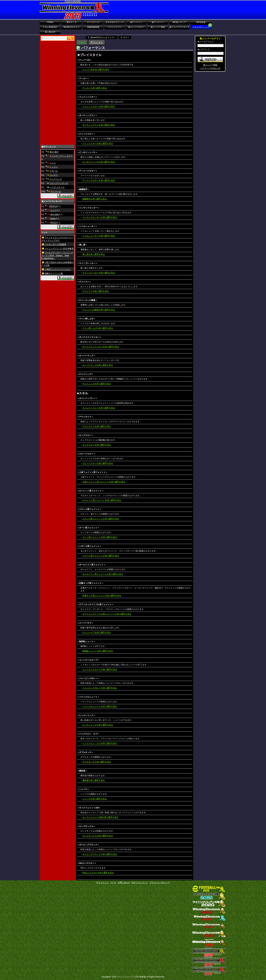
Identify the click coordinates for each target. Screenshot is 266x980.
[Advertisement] (173, 10)
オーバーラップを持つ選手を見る (98, 365)
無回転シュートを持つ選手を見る (98, 651)
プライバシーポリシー (160, 883)
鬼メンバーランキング (179, 27)
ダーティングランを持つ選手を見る (99, 125)
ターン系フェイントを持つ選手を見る (100, 537)
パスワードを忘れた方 (210, 68)
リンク (113, 883)
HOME (50, 22)
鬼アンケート (136, 22)
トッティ (54, 167)
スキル (82, 42)
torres (53, 219)
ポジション (97, 42)
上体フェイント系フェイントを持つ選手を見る (104, 482)
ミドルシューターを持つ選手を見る (99, 236)
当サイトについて (140, 883)
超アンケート (158, 22)
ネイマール (56, 191)
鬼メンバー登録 (158, 27)
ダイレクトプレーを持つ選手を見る (99, 408)
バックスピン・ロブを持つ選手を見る (100, 743)
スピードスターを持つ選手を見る (98, 463)
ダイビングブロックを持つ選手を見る (100, 854)
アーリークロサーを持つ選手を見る (99, 180)
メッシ (53, 163)
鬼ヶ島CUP (50, 32)
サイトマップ (102, 883)
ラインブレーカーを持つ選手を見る (99, 273)
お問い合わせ (124, 883)
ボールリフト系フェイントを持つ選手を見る (103, 574)
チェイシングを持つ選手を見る (97, 384)
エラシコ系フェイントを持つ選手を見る (101, 519)
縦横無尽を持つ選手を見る (95, 199)
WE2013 (53, 206)
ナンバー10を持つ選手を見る (96, 70)
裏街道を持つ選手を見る (94, 780)
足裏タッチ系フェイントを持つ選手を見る (102, 596)
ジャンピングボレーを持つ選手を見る (100, 688)
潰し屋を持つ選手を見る (94, 254)
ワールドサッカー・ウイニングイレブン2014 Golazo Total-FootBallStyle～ (57, 255)
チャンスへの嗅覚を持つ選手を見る (99, 310)
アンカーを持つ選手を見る (95, 88)
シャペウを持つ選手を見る (95, 799)
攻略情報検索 (93, 27)
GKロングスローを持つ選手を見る (98, 873)
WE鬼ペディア (179, 22)
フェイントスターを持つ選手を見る (99, 106)
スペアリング (56, 179)
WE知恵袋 (201, 22)
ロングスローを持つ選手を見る (97, 445)
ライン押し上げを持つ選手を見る (98, 328)
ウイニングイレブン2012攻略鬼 (59, 249)
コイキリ (54, 175)
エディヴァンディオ (59, 183)
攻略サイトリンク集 (54, 273)
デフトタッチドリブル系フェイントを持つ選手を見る (107, 614)
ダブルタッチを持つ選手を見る (97, 762)
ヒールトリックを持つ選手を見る (98, 725)
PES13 (53, 223)
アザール (54, 171)
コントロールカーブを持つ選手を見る (100, 669)
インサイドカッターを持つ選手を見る (100, 217)
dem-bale (54, 214)
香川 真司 (54, 152)
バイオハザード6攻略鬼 (55, 244)
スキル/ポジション (201, 27)
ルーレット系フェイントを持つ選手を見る (102, 500)
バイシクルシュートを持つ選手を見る (100, 706)
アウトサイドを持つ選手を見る (97, 426)
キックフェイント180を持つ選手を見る (100, 817)
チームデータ (93, 22)
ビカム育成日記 (50, 27)
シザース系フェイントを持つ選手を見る (101, 556)
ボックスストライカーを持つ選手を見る (101, 347)
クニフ (53, 210)
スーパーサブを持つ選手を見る (97, 632)
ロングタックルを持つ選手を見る (98, 836)
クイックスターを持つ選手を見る (98, 143)
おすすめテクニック (115, 22)
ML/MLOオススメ (72, 27)
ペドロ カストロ (57, 187)
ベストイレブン (115, 27)
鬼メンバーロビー (136, 27)
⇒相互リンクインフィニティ (58, 269)
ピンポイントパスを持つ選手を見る (99, 162)
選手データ (72, 22)
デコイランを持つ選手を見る (96, 291)
